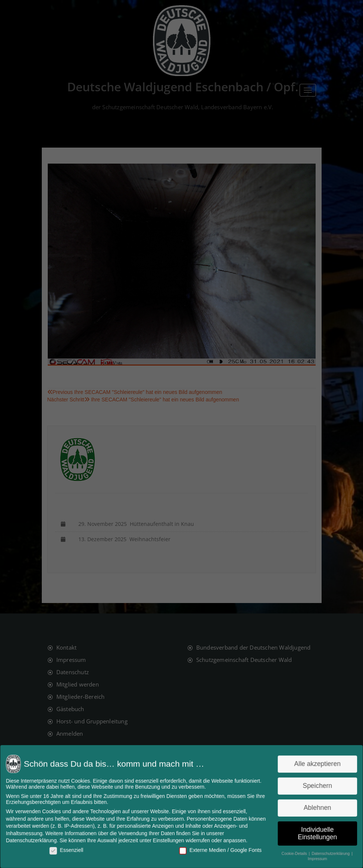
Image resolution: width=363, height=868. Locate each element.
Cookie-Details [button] (292, 852)
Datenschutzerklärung (35, 840)
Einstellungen (169, 840)
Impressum (314, 858)
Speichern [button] (314, 786)
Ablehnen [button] (314, 807)
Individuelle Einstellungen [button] (314, 833)
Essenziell (69, 849)
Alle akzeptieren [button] (314, 765)
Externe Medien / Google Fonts (219, 849)
